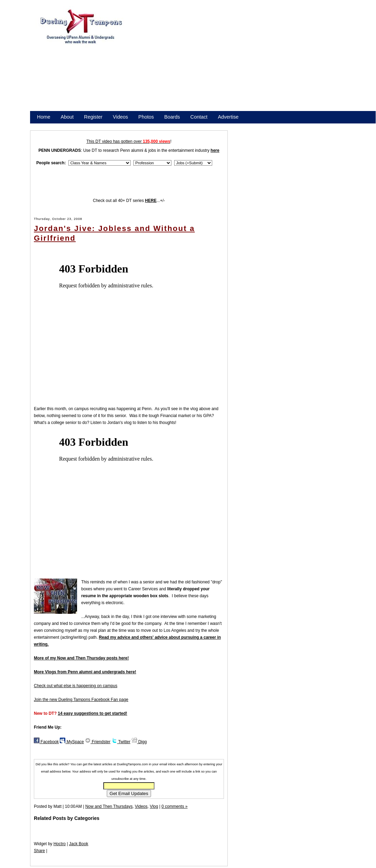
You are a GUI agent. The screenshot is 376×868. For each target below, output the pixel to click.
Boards (172, 117)
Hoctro (60, 844)
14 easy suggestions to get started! (92, 713)
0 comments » (174, 806)
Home (44, 117)
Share (39, 851)
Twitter (121, 742)
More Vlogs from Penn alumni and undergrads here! (85, 672)
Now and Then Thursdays (109, 806)
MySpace (72, 742)
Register (93, 117)
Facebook (46, 742)
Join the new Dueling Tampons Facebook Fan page (81, 700)
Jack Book (79, 844)
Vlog (154, 806)
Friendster (98, 742)
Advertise (228, 117)
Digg (139, 742)
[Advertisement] (248, 62)
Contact (199, 117)
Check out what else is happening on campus (76, 686)
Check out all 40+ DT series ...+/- (129, 201)
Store (43, 126)
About (67, 117)
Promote (68, 126)
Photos (146, 117)
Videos (121, 117)
